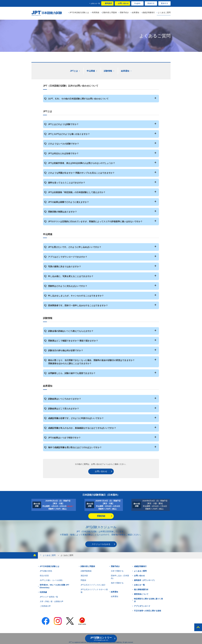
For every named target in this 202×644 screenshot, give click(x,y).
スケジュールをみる (101, 544)
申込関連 (91, 71)
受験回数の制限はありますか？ (62, 211)
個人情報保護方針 (141, 589)
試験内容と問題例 (88, 566)
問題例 (83, 580)
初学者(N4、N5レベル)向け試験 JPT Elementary (54, 586)
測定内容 (84, 575)
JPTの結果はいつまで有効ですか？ (64, 437)
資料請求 (108, 3)
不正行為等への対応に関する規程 (148, 610)
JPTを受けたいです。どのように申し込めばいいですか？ (75, 247)
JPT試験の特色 (46, 571)
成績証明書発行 (140, 566)
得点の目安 (44, 575)
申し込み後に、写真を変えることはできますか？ (71, 276)
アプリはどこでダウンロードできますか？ (68, 256)
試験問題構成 (86, 571)
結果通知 (125, 71)
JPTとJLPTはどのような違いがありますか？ (69, 134)
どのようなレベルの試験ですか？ (64, 143)
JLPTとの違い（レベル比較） (52, 580)
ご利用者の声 (45, 606)
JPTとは (74, 71)
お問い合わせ (123, 3)
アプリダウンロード (142, 606)
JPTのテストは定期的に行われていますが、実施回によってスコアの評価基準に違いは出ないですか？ (95, 221)
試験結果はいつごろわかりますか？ (65, 398)
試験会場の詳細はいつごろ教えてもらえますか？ (71, 331)
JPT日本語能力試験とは (49, 566)
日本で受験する (117, 571)
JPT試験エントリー (101, 639)
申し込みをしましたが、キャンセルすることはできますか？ (76, 295)
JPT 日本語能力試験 (47, 13)
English (137, 3)
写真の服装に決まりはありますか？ (65, 266)
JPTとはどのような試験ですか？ (63, 124)
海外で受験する (117, 583)
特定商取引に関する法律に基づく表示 (148, 600)
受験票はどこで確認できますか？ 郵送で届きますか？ (73, 340)
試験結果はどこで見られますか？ (64, 408)
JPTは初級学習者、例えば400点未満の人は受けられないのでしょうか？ (82, 163)
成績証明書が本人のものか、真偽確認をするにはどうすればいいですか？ (82, 428)
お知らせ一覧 (95, 3)
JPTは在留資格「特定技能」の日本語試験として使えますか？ (77, 192)
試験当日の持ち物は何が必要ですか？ (66, 350)
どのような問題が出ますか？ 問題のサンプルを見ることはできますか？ (81, 173)
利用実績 (43, 592)
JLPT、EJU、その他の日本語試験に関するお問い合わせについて (78, 98)
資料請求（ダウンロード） (145, 580)
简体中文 (151, 3)
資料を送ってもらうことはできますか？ (67, 182)
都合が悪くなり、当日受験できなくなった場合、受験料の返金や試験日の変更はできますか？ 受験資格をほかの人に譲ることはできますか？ (91, 361)
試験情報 (108, 71)
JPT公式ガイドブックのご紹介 (93, 584)
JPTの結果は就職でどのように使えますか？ (68, 202)
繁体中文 (165, 3)
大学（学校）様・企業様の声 (52, 601)
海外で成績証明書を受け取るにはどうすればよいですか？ (75, 447)
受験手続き (115, 566)
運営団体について (141, 594)
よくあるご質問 (48, 555)
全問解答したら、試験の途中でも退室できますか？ (72, 373)
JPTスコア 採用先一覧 (49, 596)
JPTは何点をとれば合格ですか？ (63, 153)
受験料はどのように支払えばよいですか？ (68, 286)
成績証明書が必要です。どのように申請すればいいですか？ (76, 418)
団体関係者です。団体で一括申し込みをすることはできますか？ (78, 305)
